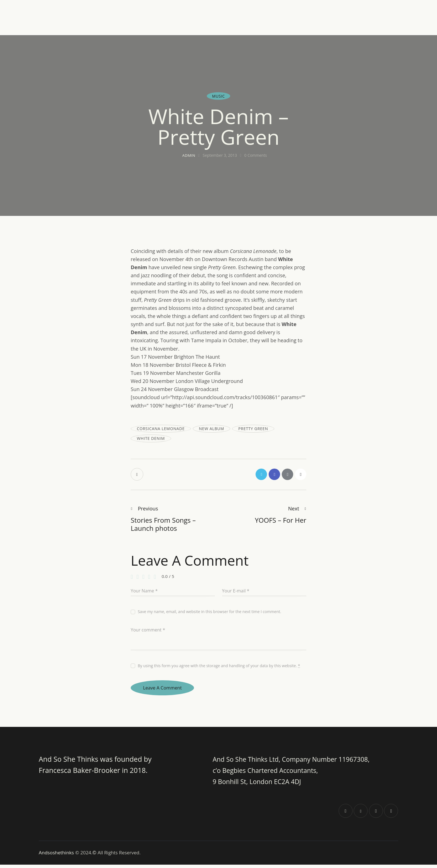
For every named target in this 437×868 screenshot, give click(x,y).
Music (218, 96)
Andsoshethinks (57, 856)
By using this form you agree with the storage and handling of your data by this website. (219, 667)
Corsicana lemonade (161, 429)
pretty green (253, 429)
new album (212, 429)
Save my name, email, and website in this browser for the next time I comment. (209, 613)
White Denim (151, 438)
